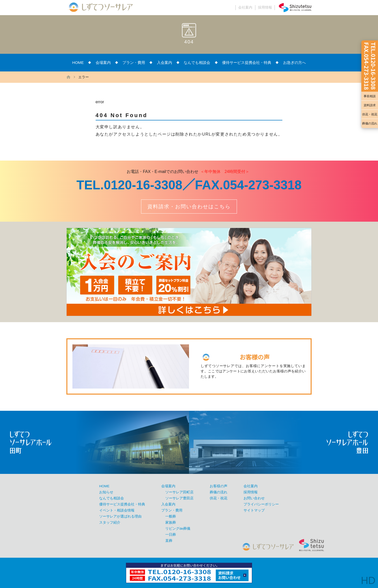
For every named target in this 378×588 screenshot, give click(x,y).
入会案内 (165, 62)
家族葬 (171, 522)
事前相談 (370, 96)
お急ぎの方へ (294, 62)
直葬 (169, 541)
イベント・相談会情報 (117, 510)
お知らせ (106, 492)
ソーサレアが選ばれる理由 (120, 516)
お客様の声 (219, 486)
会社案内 (245, 7)
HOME (78, 62)
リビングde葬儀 (178, 529)
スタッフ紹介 (110, 522)
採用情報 (265, 7)
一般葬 (171, 516)
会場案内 (103, 62)
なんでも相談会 (197, 62)
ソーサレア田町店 (179, 492)
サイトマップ (254, 510)
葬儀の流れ (370, 123)
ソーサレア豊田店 (179, 498)
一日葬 (171, 535)
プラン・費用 (134, 62)
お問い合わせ (254, 498)
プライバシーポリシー (261, 504)
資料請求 (370, 105)
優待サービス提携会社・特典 (247, 62)
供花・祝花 (370, 114)
